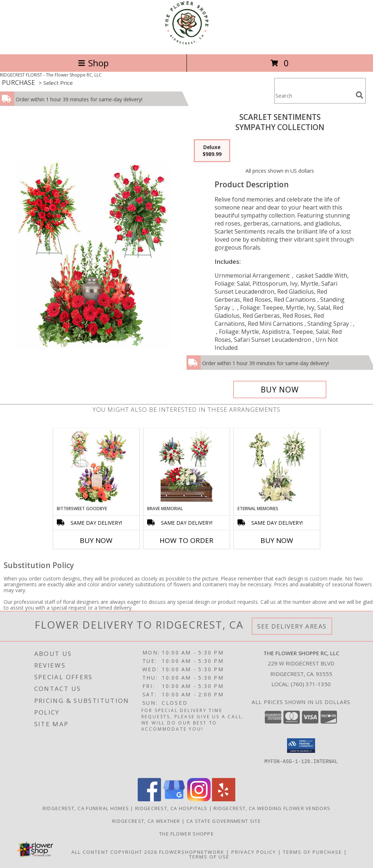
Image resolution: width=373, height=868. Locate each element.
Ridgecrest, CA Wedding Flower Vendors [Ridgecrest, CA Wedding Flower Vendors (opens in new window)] (272, 808)
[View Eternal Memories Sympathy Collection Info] (277, 467)
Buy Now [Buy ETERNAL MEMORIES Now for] (277, 540)
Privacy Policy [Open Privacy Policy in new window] (254, 852)
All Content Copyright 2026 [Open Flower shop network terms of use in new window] (114, 852)
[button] (301, 746)
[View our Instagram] (199, 799)
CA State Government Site (224, 821)
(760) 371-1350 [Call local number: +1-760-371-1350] (311, 684)
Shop (93, 63)
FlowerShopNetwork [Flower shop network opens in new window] (192, 852)
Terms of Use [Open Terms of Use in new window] (209, 857)
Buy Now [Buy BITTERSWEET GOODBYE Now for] (96, 540)
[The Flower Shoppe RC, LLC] (186, 44)
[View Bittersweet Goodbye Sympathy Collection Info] (96, 467)
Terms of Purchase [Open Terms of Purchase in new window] (313, 852)
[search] (360, 95)
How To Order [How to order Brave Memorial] (186, 540)
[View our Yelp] (224, 799)
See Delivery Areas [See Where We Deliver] (292, 626)
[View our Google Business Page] (174, 799)
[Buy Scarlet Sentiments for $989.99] (280, 390)
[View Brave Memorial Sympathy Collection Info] (187, 467)
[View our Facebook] (149, 799)
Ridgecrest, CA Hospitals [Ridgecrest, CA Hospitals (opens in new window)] (171, 808)
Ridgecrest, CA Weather (146, 821)
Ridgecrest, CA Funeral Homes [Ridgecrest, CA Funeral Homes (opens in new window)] (86, 808)
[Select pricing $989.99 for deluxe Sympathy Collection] (212, 151)
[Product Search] (314, 95)
